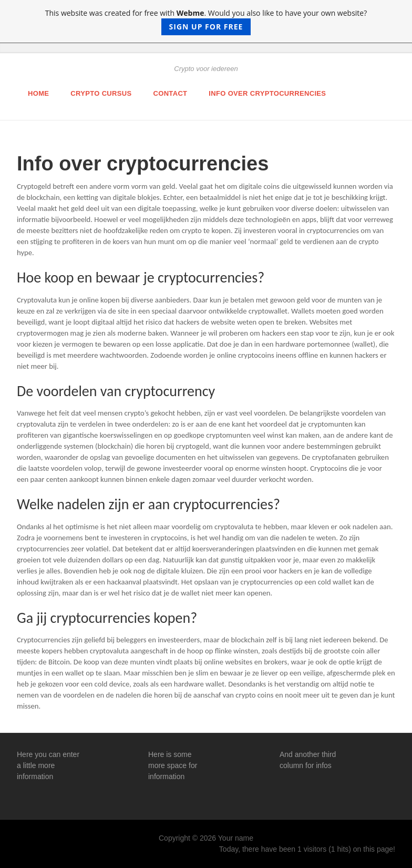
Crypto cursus (101, 93)
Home (38, 93)
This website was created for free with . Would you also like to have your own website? (206, 22)
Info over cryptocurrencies (267, 93)
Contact (171, 93)
